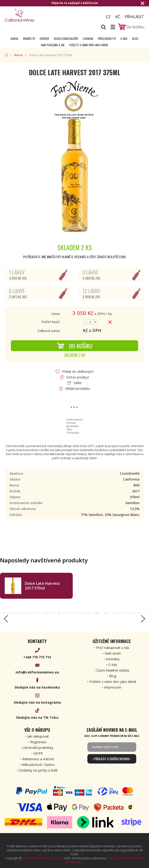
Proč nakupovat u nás (113, 648)
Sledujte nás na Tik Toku (37, 717)
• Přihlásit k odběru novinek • (112, 759)
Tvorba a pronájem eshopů (126, 858)
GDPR (38, 753)
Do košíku (75, 346)
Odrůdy (44, 39)
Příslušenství (107, 39)
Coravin (88, 39)
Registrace (38, 742)
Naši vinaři (113, 653)
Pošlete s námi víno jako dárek (89, 45)
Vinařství (29, 39)
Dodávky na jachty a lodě (38, 770)
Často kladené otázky (113, 670)
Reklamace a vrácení (38, 759)
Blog (135, 39)
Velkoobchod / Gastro (38, 765)
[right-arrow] (143, 619)
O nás (124, 39)
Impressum (113, 687)
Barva (14, 39)
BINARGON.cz (75, 862)
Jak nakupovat (38, 736)
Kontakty (113, 659)
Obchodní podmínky (38, 748)
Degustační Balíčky (66, 39)
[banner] (31, 15)
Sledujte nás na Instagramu (37, 702)
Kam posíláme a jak (53, 45)
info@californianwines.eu (37, 672)
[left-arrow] (6, 619)
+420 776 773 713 (37, 657)
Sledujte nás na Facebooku (37, 687)
